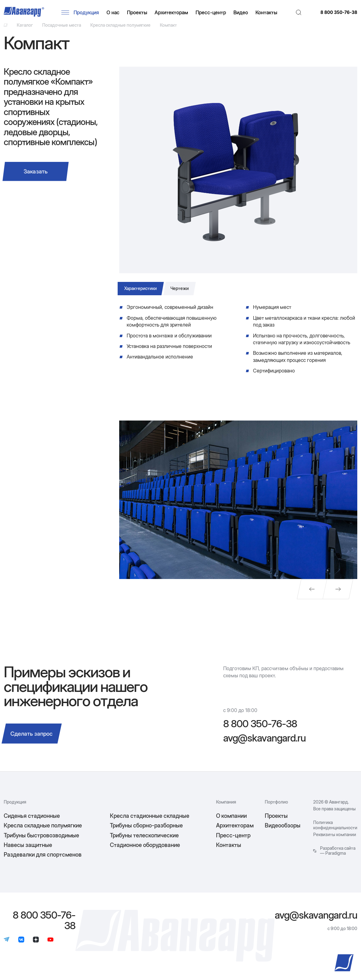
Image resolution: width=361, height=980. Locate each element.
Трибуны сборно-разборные (146, 831)
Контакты (270, 14)
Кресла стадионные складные (150, 821)
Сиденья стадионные (32, 821)
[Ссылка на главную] (6, 29)
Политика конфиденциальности (335, 830)
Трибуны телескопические (144, 840)
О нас (116, 14)
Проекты (140, 14)
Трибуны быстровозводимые (41, 840)
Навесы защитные (28, 850)
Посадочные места (62, 29)
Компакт (168, 29)
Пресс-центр (214, 14)
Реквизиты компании (335, 840)
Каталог (25, 29)
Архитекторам (175, 14)
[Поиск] (300, 14)
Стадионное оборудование (145, 850)
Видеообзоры (283, 831)
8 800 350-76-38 (339, 14)
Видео (244, 14)
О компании (231, 821)
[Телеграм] (7, 945)
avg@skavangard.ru (264, 743)
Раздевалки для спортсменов (43, 860)
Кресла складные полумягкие (120, 29)
